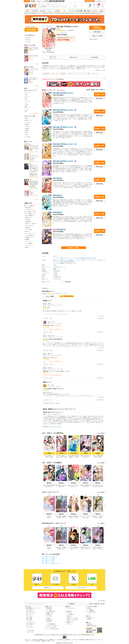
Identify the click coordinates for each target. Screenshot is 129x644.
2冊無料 (61, 453)
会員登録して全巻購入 (74, 248)
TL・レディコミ (30, 614)
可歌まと (59, 29)
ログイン (100, 1)
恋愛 (26, 95)
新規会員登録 (49, 608)
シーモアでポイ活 (29, 226)
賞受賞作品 (28, 228)
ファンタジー (28, 93)
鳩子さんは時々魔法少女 (33, 56)
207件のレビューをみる (61, 294)
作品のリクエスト (71, 621)
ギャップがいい (90, 260)
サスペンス (27, 101)
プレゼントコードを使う (52, 626)
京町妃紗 (27, 124)
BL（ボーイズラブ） (31, 613)
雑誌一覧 (91, 604)
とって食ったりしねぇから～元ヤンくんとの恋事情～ (34, 157)
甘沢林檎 (100, 518)
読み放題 (33, 1)
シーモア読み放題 (30, 630)
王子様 (26, 105)
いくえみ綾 (27, 137)
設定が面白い (72, 262)
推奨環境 (69, 622)
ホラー (26, 103)
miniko (77, 457)
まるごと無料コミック (30, 212)
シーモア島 (45, 1)
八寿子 (26, 135)
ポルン (76, 487)
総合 (27, 11)
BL (50, 11)
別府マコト (64, 518)
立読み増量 (74, 453)
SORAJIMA (100, 487)
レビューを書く (60, 32)
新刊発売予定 (28, 208)
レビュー (39, 1)
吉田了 (71, 518)
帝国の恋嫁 (82, 13)
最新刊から (103, 90)
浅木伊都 (65, 457)
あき (77, 518)
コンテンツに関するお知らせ (53, 629)
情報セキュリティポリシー (57, 635)
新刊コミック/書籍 (29, 206)
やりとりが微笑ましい (70, 260)
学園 (26, 99)
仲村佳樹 (27, 129)
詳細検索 (27, 239)
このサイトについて (76, 635)
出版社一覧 (97, 604)
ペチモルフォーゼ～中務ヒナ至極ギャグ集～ (33, 79)
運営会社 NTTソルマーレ (90, 635)
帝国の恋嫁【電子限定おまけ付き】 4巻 (64, 144)
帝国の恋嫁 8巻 (57, 212)
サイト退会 (49, 622)
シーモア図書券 (29, 243)
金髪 (54, 260)
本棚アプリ (28, 247)
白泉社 (64, 13)
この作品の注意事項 (49, 52)
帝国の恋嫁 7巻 (57, 195)
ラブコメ (27, 97)
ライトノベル (72, 11)
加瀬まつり (32, 194)
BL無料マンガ (28, 218)
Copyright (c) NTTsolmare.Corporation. (64, 643)
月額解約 (48, 618)
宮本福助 (59, 518)
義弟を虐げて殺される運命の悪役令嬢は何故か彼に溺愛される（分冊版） (34, 183)
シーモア (27, 1)
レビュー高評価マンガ (30, 235)
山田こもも (58, 457)
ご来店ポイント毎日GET (31, 224)
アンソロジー (28, 122)
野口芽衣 (96, 518)
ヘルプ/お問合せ (70, 615)
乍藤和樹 (31, 174)
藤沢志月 (27, 131)
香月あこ (83, 549)
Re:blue (31, 192)
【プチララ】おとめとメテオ (33, 70)
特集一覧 (27, 232)
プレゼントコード (29, 245)
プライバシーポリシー (47, 635)
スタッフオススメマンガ (31, 233)
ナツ (74, 518)
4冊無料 (98, 453)
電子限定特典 (46, 74)
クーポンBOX (49, 616)
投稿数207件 (65, 30)
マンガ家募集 (90, 610)
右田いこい (32, 160)
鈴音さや (100, 549)
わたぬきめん (72, 487)
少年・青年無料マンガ (30, 216)
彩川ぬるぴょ (95, 549)
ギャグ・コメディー (80, 74)
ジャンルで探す (42, 6)
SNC (62, 457)
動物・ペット (28, 107)
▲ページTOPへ (102, 600)
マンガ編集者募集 (91, 611)
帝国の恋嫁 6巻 (57, 178)
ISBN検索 (83, 635)
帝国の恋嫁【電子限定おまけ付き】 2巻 (64, 110)
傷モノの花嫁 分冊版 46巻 (49, 485)
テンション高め (97, 260)
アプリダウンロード (71, 608)
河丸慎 (26, 118)
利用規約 (40, 635)
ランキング (29, 210)
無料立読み (49, 483)
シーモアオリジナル (31, 622)
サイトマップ (70, 624)
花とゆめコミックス (74, 13)
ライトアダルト (102, 11)
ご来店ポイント (48, 588)
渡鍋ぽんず (32, 149)
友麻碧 (52, 457)
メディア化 (94, 11)
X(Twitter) (89, 619)
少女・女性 (42, 11)
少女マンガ (58, 13)
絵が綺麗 (66, 262)
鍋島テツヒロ (35, 176)
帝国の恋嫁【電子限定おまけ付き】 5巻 (64, 161)
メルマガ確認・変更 (51, 611)
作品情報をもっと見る (100, 70)
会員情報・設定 (50, 613)
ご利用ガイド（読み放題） (72, 619)
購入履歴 (48, 614)
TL (65, 11)
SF (57, 74)
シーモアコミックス (57, 11)
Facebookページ (91, 618)
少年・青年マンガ (30, 610)
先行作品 (94, 258)
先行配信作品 (28, 222)
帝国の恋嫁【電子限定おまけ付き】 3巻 (64, 127)
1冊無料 (49, 453)
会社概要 (36, 635)
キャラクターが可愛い (81, 260)
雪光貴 (31, 187)
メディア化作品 (29, 230)
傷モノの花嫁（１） (49, 456)
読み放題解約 (49, 620)
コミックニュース (29, 241)
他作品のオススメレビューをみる (52, 427)
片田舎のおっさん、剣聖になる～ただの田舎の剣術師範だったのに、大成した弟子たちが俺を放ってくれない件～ (34, 169)
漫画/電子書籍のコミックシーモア (33, 608)
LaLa (67, 13)
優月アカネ (88, 549)
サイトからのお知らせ (51, 627)
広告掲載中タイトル (30, 237)
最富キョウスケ (28, 120)
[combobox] (62, 6)
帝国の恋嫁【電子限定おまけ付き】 (63, 93)
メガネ (26, 109)
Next (104, 445)
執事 (26, 111)
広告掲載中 (63, 74)
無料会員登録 (90, 1)
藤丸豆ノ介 (48, 457)
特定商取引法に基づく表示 (67, 635)
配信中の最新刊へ (94, 40)
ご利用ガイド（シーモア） (72, 618)
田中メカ (31, 72)
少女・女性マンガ (51, 13)
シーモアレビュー (30, 632)
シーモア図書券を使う (51, 624)
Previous (43, 445)
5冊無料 (86, 453)
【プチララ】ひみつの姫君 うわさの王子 (34, 48)
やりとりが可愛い (60, 260)
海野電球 (70, 457)
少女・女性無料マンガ (30, 214)
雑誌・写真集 (87, 11)
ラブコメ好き (60, 262)
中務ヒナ (31, 82)
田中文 (63, 487)
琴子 (88, 457)
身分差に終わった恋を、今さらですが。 (34, 146)
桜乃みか (85, 457)
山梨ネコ (35, 187)
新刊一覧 (102, 604)
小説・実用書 (79, 11)
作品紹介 (89, 608)
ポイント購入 (49, 610)
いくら (74, 457)
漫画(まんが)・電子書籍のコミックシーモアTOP (35, 13)
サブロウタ (27, 126)
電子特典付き (88, 258)
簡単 (93, 90)
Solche (87, 518)
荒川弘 (26, 133)
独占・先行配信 (30, 624)
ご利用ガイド (28, 38)
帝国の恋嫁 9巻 (59, 229)
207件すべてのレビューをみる (52, 403)
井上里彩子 (95, 487)
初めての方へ (28, 40)
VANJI (84, 518)
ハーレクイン (29, 621)
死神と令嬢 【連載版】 (61, 516)
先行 (53, 74)
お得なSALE (28, 220)
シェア (62, 282)
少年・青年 (35, 11)
